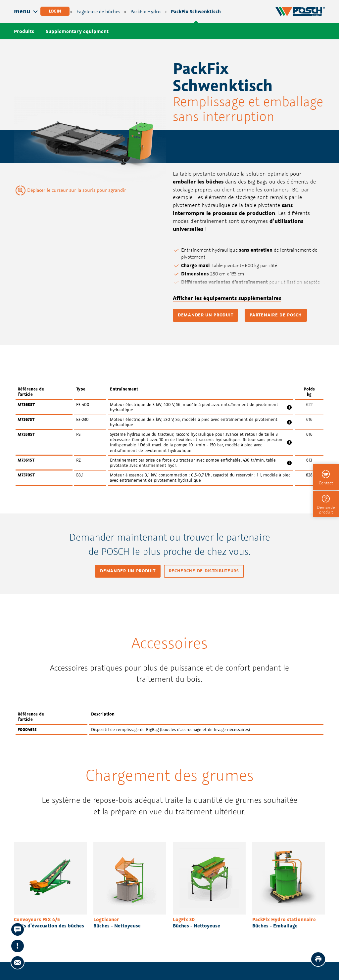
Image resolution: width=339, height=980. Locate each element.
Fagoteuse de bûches (98, 12)
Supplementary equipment (77, 31)
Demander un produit (205, 315)
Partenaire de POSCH (276, 315)
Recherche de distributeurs (204, 571)
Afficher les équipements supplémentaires (227, 298)
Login (55, 11)
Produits (24, 31)
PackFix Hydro (145, 12)
